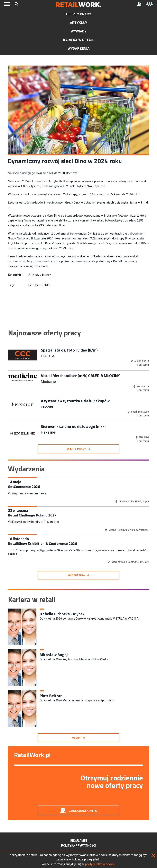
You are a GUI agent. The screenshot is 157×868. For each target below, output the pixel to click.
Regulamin (79, 841)
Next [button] (152, 391)
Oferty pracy (79, 14)
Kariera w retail (78, 40)
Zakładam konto (83, 811)
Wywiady (79, 31)
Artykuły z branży (40, 275)
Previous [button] (5, 391)
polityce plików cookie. (100, 864)
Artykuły (78, 23)
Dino (31, 285)
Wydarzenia (79, 48)
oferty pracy (76, 449)
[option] (78, 357)
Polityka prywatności (79, 846)
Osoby (76, 738)
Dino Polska (43, 285)
